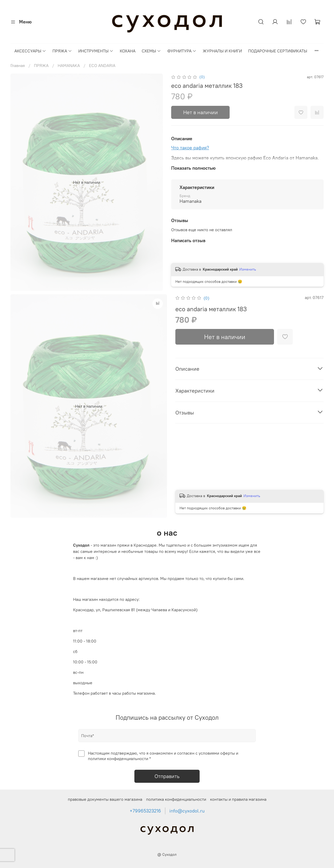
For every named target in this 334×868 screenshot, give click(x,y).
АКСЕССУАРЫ (30, 51)
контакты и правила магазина (238, 799)
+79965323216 (145, 811)
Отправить (167, 776)
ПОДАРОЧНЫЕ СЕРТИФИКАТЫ (278, 51)
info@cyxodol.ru (187, 811)
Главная (18, 65)
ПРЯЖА (62, 51)
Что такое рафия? (190, 148)
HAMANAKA (69, 65)
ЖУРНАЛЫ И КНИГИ (222, 51)
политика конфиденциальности (176, 799)
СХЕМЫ (151, 51)
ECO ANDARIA (102, 65)
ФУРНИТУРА (182, 51)
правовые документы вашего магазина (105, 799)
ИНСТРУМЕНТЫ (96, 51)
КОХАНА (128, 51)
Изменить (248, 269)
